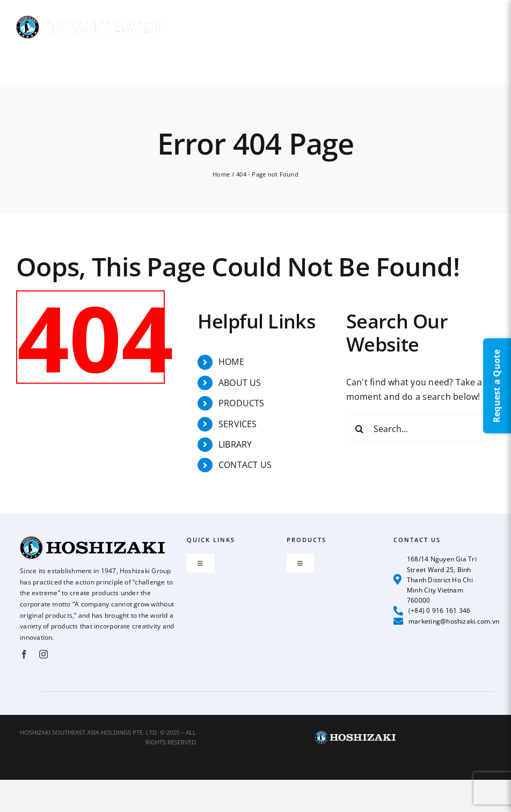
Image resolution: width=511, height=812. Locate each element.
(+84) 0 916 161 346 (432, 611)
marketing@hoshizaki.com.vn (447, 621)
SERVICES (238, 424)
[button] (455, 61)
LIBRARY (235, 444)
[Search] (360, 429)
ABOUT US (240, 383)
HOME (231, 362)
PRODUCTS (242, 403)
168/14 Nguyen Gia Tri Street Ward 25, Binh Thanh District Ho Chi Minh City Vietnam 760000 (435, 580)
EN (491, 13)
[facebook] (24, 654)
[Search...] (421, 429)
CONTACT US (245, 465)
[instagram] (43, 654)
